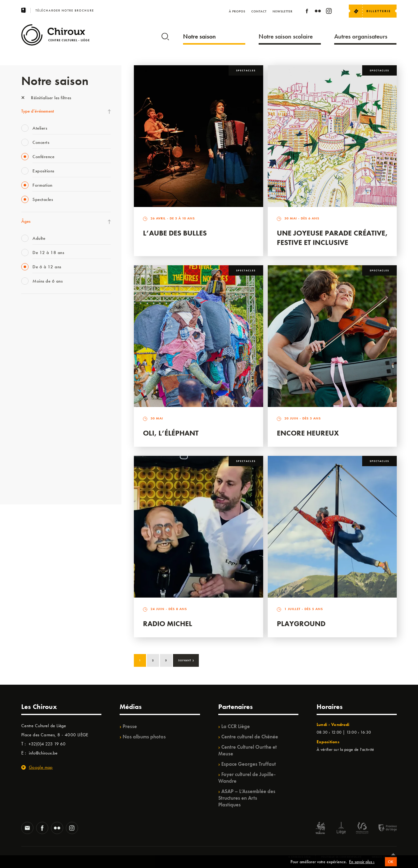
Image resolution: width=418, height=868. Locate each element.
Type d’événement (38, 111)
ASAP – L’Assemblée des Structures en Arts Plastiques (247, 798)
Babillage (30, 359)
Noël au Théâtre (36, 458)
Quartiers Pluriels (36, 421)
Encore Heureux (308, 433)
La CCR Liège (236, 726)
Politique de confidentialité (341, 857)
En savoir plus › (362, 865)
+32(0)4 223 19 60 (47, 744)
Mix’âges (30, 346)
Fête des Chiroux (36, 309)
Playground (301, 624)
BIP (24, 384)
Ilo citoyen (31, 433)
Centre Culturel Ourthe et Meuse (248, 750)
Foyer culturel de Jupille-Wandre (247, 778)
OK (391, 865)
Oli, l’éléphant (171, 433)
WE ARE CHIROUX (39, 471)
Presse (130, 726)
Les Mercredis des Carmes (45, 334)
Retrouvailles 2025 (39, 483)
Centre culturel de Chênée (250, 737)
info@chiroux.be (43, 753)
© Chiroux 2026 (299, 857)
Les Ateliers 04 (35, 396)
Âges (26, 221)
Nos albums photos (144, 737)
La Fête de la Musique (41, 321)
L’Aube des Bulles (175, 233)
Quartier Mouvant (38, 409)
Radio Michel (168, 624)
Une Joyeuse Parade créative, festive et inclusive (332, 238)
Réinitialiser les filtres (46, 98)
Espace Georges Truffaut (249, 764)
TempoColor (32, 446)
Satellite (28, 371)
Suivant (186, 660)
